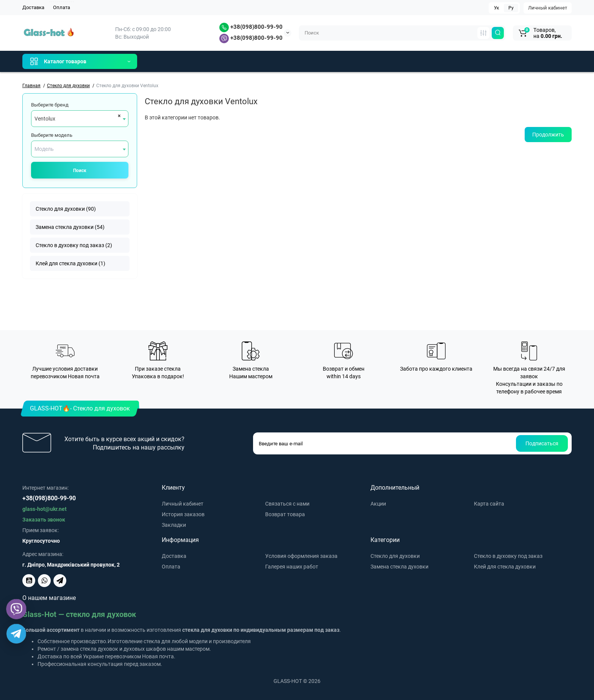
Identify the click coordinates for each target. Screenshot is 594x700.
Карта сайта (489, 504)
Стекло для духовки (395, 556)
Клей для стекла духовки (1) (70, 263)
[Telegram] (16, 634)
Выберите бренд (50, 105)
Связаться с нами (287, 504)
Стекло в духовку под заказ (508, 556)
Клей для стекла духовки (505, 567)
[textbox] (80, 149)
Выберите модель (52, 135)
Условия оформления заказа (301, 556)
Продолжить (548, 135)
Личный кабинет (548, 8)
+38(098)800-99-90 (251, 27)
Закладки (174, 525)
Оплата (62, 7)
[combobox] (80, 119)
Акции (378, 504)
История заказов (183, 514)
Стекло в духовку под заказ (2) (74, 245)
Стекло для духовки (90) (66, 209)
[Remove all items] (118, 116)
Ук (496, 8)
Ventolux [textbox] (45, 119)
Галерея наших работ (292, 567)
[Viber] (16, 609)
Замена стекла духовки (399, 567)
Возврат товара (285, 514)
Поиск (80, 171)
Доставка (33, 7)
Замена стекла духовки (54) (70, 227)
